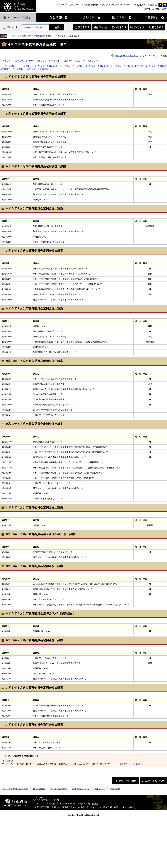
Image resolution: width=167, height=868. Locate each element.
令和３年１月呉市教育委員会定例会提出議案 (34, 688)
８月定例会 (65, 66)
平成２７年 (80, 61)
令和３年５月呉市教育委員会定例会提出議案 (34, 424)
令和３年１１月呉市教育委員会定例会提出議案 (36, 114)
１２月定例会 (9, 66)
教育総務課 (39, 36)
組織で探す (27, 36)
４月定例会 (116, 66)
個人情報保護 (39, 789)
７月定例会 (78, 66)
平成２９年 (54, 61)
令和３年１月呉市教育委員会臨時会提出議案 (34, 725)
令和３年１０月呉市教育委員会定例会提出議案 (36, 166)
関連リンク (99, 789)
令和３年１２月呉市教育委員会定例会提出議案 (36, 77)
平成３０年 (41, 61)
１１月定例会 (23, 66)
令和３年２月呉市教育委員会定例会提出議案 (34, 640)
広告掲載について (81, 789)
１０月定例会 (38, 66)
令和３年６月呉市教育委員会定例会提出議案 (34, 361)
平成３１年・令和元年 (23, 61)
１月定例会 (30, 69)
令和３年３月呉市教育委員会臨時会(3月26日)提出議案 (40, 534)
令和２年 (6, 61)
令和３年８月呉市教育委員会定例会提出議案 (34, 251)
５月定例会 (103, 66)
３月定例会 (150, 66)
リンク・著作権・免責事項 (15, 789)
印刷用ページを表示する (126, 56)
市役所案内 (115, 789)
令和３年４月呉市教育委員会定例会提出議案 (34, 507)
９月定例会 (52, 66)
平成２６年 (92, 61)
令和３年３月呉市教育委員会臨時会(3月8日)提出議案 (40, 613)
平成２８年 (67, 61)
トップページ (14, 36)
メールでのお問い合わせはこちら (127, 764)
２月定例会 (17, 69)
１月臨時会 (44, 69)
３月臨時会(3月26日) (133, 66)
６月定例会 (90, 66)
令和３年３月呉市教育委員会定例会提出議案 (34, 566)
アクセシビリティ (59, 789)
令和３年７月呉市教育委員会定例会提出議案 (34, 308)
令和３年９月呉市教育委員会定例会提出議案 (34, 208)
